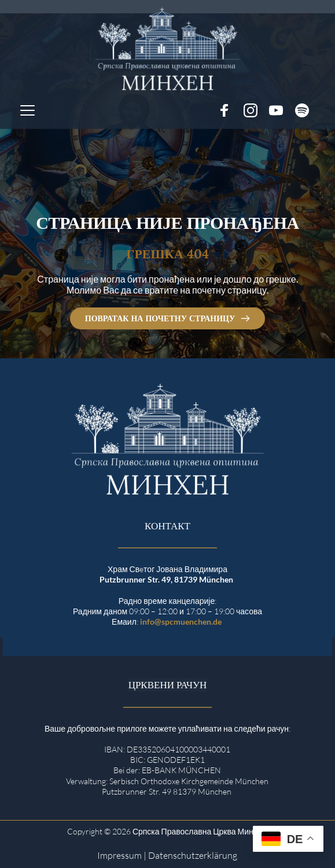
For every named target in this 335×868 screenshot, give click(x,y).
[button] (27, 110)
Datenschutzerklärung (193, 855)
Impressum (119, 855)
